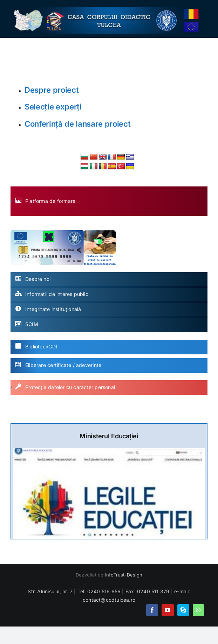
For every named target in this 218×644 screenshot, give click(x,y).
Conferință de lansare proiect (77, 124)
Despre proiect (52, 90)
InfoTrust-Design (124, 575)
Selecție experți (53, 107)
